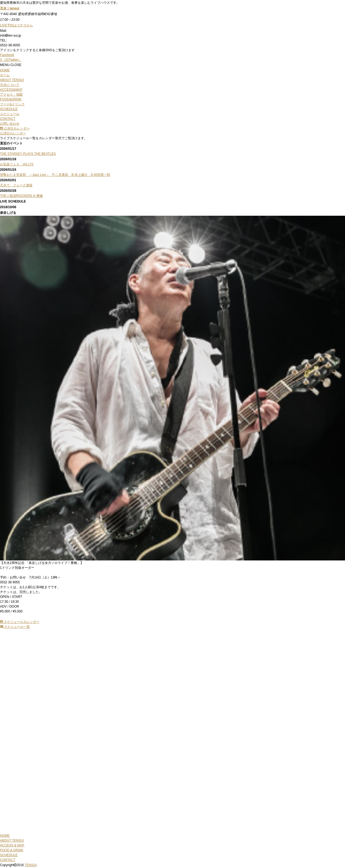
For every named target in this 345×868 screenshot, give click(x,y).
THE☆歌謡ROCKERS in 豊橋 (21, 196)
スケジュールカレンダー (20, 622)
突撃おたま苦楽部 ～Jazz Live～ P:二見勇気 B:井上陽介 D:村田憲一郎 (55, 175)
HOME (5, 836)
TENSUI (30, 865)
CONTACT (8, 860)
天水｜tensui (10, 8)
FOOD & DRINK (12, 850)
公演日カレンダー (15, 128)
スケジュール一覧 (15, 627)
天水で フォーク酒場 (16, 185)
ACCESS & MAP (12, 845)
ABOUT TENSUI (12, 841)
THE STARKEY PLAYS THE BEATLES (28, 154)
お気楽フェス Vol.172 (17, 164)
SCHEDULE (9, 855)
